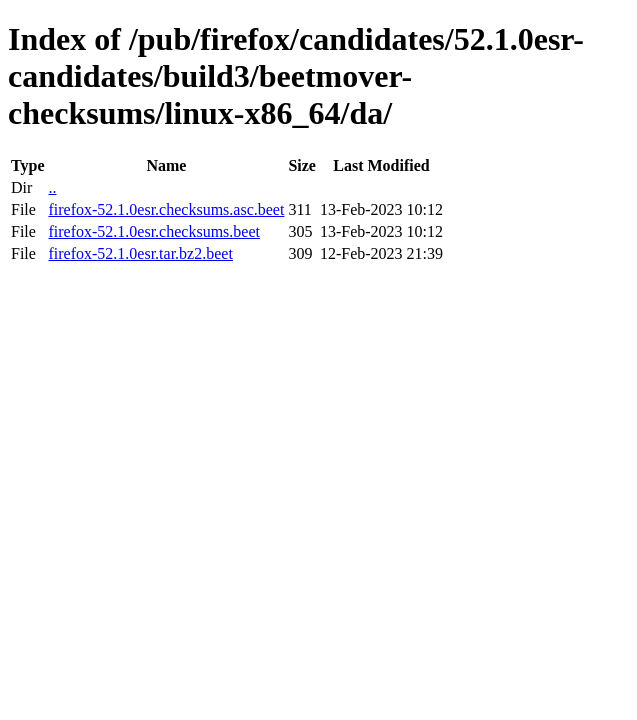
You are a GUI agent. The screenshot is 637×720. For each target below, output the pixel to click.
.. (52, 187)
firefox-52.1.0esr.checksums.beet (153, 231)
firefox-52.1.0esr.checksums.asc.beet (166, 209)
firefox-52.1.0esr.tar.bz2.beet (140, 253)
